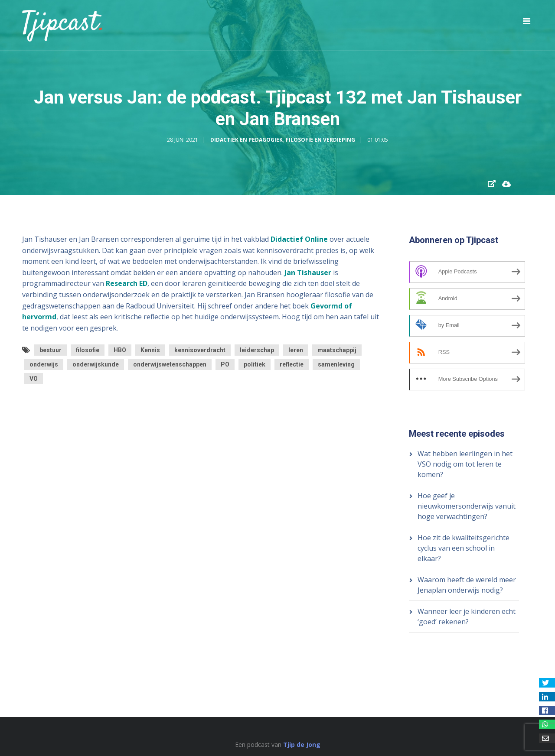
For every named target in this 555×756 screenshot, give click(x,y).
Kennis (150, 350)
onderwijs (44, 364)
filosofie (88, 350)
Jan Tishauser (308, 273)
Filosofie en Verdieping (320, 140)
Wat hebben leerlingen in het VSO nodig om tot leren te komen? (465, 464)
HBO (120, 350)
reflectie (292, 364)
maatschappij (337, 350)
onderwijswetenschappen (170, 364)
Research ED (127, 283)
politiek (255, 364)
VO (34, 379)
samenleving (336, 364)
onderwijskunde (96, 364)
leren (296, 350)
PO (225, 364)
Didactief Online (299, 239)
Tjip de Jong (302, 745)
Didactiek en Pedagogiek (246, 140)
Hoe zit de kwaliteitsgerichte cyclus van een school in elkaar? (464, 548)
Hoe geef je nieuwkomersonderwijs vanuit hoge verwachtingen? (467, 506)
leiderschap (257, 350)
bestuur (51, 350)
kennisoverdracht (200, 350)
